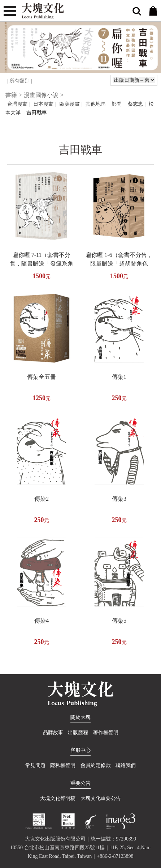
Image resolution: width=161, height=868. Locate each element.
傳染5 (119, 621)
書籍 (11, 95)
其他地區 (96, 104)
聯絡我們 (126, 765)
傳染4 (42, 621)
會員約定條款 (96, 765)
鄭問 (117, 104)
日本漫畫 (43, 104)
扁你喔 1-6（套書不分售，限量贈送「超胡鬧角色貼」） (119, 264)
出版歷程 (78, 732)
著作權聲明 (106, 732)
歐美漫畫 (70, 104)
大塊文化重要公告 (101, 798)
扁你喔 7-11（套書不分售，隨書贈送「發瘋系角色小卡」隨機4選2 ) (42, 264)
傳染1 (119, 377)
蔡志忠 (135, 104)
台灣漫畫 (17, 104)
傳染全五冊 (42, 377)
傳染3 (119, 499)
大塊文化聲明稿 (58, 798)
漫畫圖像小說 (41, 95)
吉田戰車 (36, 113)
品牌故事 (53, 732)
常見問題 (35, 765)
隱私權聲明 (63, 765)
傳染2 (42, 499)
